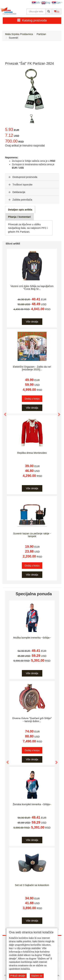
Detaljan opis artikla (20, 210)
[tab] (32, 177)
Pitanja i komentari (19, 217)
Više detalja (32, 322)
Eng (46, 2)
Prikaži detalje (18, 976)
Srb (36, 2)
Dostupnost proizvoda (22, 177)
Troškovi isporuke (20, 184)
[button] (3, 413)
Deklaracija (16, 192)
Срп (56, 2)
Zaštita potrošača (20, 200)
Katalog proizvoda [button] (32, 20)
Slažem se (37, 976)
